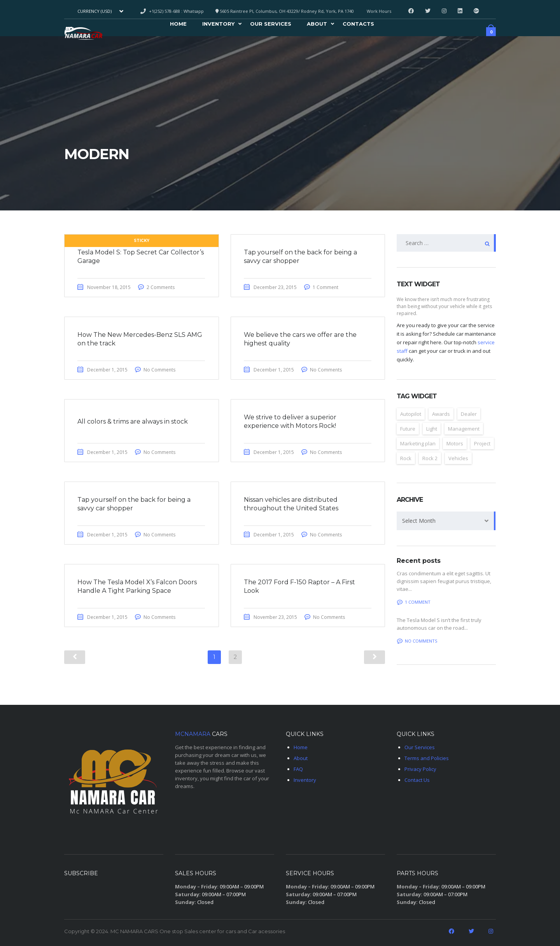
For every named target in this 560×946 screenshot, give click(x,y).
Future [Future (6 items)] (408, 429)
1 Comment (328, 288)
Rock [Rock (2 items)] (406, 458)
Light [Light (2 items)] (432, 429)
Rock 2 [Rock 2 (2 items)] (430, 458)
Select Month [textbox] (419, 521)
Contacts (358, 25)
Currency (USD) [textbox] (94, 11)
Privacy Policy (420, 769)
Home (178, 25)
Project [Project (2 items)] (482, 443)
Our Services (271, 25)
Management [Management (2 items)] (464, 429)
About (317, 25)
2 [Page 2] (235, 661)
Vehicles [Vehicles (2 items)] (458, 458)
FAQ (298, 769)
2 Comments (163, 288)
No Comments (162, 371)
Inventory (218, 25)
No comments (417, 641)
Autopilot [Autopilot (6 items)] (411, 414)
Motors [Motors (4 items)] (455, 443)
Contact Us (417, 780)
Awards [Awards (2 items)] (441, 414)
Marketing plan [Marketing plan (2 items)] (418, 443)
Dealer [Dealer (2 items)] (469, 414)
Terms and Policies (427, 758)
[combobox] (100, 11)
